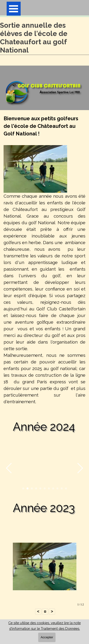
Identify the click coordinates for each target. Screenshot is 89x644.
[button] (9, 468)
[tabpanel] (44, 263)
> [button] (52, 611)
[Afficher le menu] (14, 9)
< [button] (38, 611)
